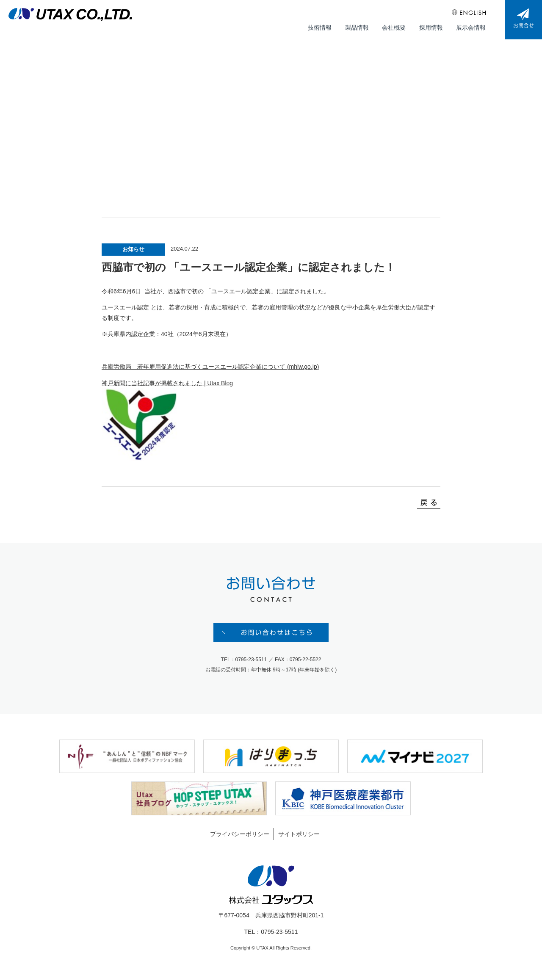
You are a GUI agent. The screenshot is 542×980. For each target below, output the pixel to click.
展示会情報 (471, 26)
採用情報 (432, 26)
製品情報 (359, 26)
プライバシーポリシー (240, 839)
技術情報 (323, 26)
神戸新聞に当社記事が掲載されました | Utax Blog (167, 389)
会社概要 (395, 26)
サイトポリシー (299, 839)
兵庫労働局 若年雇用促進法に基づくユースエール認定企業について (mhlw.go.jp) (210, 372)
